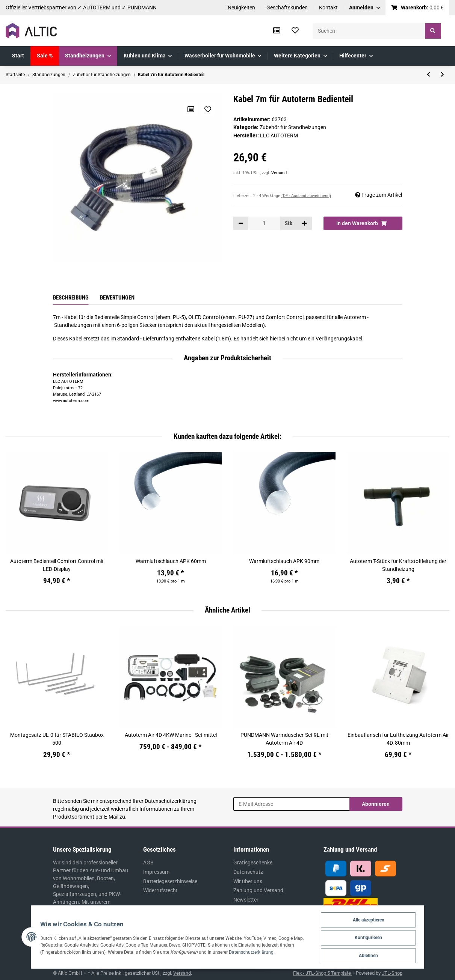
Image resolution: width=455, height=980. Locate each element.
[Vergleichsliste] (277, 31)
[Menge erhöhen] (304, 223)
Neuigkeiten (241, 8)
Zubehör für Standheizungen (293, 127)
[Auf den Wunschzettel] (208, 109)
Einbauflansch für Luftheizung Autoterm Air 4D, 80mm (398, 739)
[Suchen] (369, 31)
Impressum (156, 872)
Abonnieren (376, 804)
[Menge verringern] (241, 223)
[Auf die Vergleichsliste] (190, 109)
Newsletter (246, 900)
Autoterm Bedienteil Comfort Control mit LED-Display (57, 565)
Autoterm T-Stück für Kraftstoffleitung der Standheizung (398, 565)
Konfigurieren (381, 937)
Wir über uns (248, 881)
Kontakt (328, 8)
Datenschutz (248, 872)
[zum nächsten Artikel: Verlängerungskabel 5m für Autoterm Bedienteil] (442, 75)
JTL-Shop (392, 973)
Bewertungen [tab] (117, 298)
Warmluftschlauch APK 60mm (171, 561)
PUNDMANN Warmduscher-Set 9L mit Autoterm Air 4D (284, 739)
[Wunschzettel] (295, 31)
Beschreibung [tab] (71, 298)
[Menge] (264, 223)
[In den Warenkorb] (363, 223)
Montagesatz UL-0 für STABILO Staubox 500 (57, 739)
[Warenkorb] (418, 8)
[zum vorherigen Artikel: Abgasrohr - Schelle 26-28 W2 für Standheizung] (429, 75)
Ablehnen (381, 955)
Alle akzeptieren (381, 918)
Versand (279, 173)
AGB (148, 863)
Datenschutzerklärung (171, 801)
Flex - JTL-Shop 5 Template (323, 973)
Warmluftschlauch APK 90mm (284, 561)
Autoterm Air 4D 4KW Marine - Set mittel (171, 735)
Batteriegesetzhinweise (170, 881)
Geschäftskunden (287, 8)
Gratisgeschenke (253, 863)
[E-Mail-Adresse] (292, 804)
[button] (364, 8)
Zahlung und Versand (258, 890)
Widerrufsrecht (160, 890)
